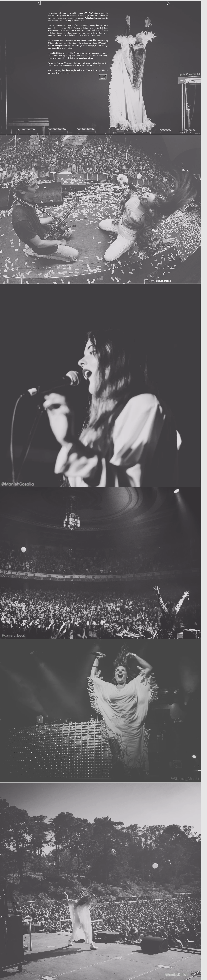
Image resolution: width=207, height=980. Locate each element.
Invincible (92, 40)
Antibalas (89, 18)
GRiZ (82, 21)
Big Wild (72, 21)
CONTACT (103, 78)
